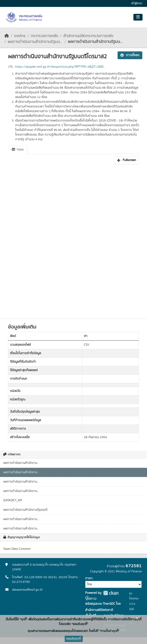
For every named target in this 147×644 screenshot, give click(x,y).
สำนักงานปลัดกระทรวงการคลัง (88, 36)
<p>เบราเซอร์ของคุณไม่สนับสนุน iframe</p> (73, 239)
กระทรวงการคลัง (45, 36)
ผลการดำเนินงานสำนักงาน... (21, 463)
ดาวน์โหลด (130, 55)
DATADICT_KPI (13, 500)
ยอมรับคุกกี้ (74, 639)
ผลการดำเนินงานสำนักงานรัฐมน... (35, 42)
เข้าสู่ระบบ (137, 3)
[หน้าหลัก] (7, 36)
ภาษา (89, 578)
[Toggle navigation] (138, 17)
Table (18, 150)
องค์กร (20, 36)
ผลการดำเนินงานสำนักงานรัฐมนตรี (25, 510)
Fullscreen (127, 160)
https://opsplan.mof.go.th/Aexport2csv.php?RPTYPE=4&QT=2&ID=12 (62, 67)
